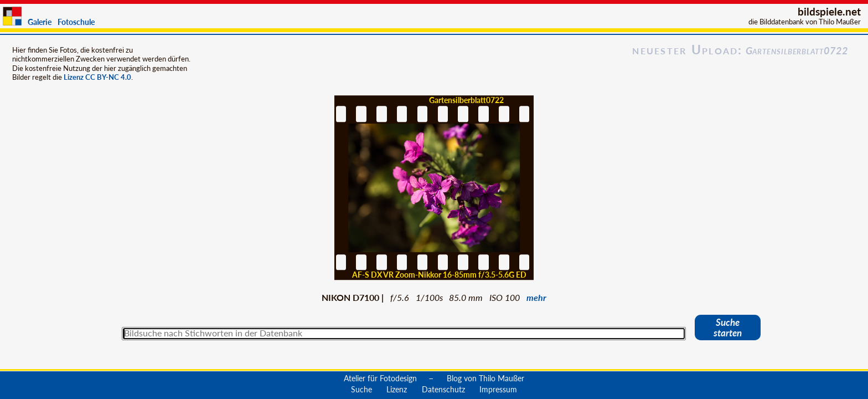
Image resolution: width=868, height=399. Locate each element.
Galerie (40, 22)
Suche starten (728, 328)
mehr (536, 298)
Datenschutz (443, 389)
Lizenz (397, 389)
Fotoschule (76, 22)
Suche (361, 389)
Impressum (498, 389)
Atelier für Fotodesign (380, 378)
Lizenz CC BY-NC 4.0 (97, 77)
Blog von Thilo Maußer (485, 378)
